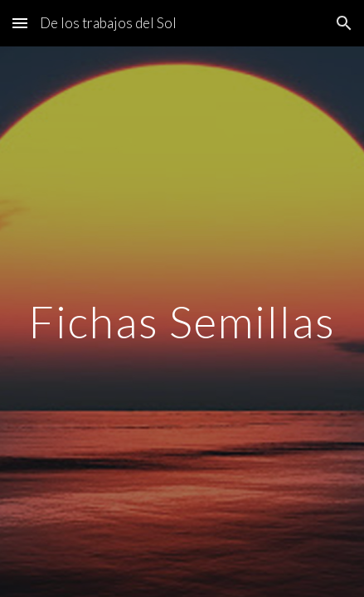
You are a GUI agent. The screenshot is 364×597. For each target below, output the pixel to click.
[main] (182, 321)
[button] (20, 23)
